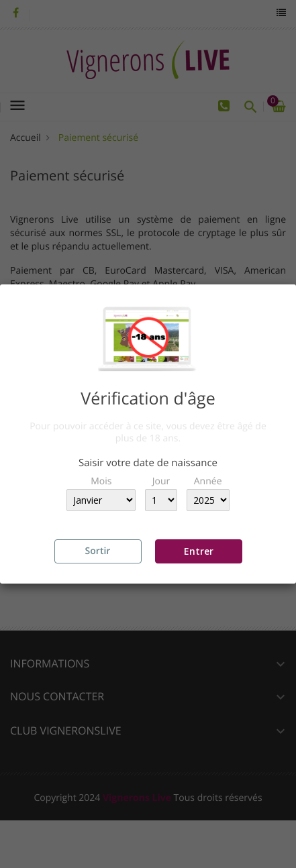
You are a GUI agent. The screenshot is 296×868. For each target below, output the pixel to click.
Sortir (98, 551)
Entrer (199, 551)
